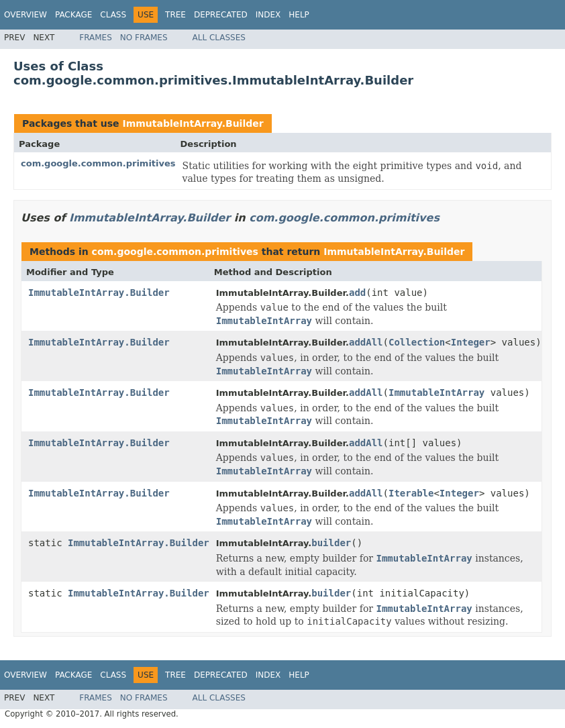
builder (331, 543)
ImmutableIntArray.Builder (193, 123)
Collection (417, 342)
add (357, 293)
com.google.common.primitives (98, 163)
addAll (366, 342)
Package (73, 15)
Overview (25, 15)
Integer (471, 342)
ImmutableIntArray (436, 393)
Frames (96, 38)
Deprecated (221, 15)
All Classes (219, 38)
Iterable (411, 493)
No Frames (144, 38)
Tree (175, 15)
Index (268, 15)
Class (113, 15)
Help (299, 15)
